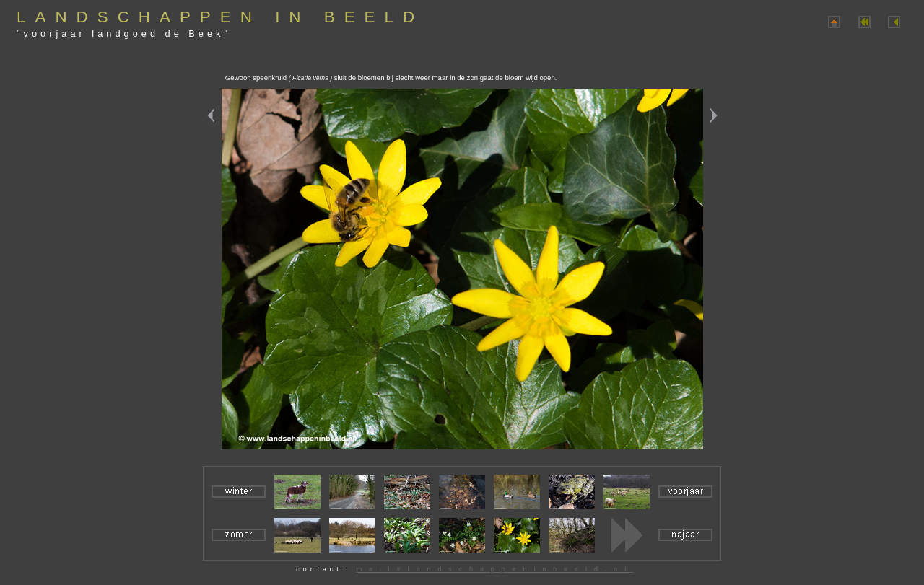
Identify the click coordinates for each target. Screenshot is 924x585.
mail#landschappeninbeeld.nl (495, 569)
